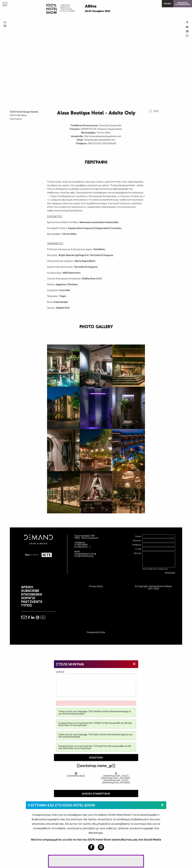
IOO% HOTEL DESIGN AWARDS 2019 (26, 175)
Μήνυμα (138, 554)
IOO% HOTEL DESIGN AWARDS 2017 (15, 197)
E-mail (138, 549)
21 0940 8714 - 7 (82, 547)
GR (5, 26)
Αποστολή (170, 573)
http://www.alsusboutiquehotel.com (103, 137)
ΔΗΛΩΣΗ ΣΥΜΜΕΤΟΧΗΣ (96, 794)
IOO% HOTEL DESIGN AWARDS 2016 (26, 197)
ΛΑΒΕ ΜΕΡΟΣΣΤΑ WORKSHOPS (183, 4)
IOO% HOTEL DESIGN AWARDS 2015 (37, 197)
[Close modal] (134, 664)
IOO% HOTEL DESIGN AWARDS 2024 (37, 131)
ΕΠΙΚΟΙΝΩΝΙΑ (32, 595)
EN (5, 22)
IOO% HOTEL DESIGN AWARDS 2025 (26, 131)
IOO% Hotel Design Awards (24, 112)
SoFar (102, 633)
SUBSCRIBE (30, 591)
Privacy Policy (96, 587)
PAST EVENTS (32, 602)
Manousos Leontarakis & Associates (99, 223)
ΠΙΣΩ (156, 112)
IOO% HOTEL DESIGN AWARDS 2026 (15, 131)
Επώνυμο (137, 541)
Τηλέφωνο (137, 545)
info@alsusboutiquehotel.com (100, 140)
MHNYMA (96, 684)
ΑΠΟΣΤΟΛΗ (96, 758)
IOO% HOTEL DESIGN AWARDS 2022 (26, 153)
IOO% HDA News (18, 116)
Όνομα (138, 537)
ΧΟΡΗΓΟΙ (28, 599)
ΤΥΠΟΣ (27, 606)
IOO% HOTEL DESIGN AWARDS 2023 (15, 153)
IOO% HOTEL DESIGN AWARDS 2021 (37, 153)
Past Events (16, 119)
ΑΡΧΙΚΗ (27, 588)
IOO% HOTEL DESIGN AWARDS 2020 (15, 175)
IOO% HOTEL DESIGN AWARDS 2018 (37, 175)
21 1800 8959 (81, 545)
